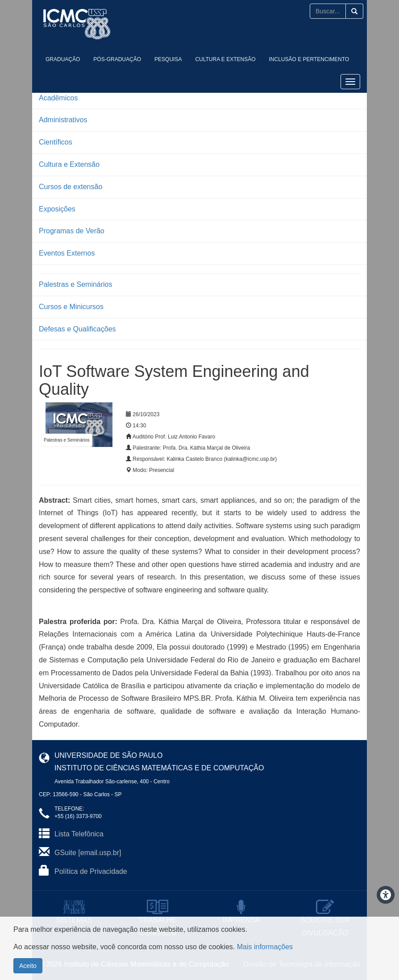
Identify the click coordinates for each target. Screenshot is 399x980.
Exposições (57, 209)
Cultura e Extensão (225, 59)
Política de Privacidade (91, 871)
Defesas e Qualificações (77, 329)
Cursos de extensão (71, 187)
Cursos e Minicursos (71, 307)
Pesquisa (168, 59)
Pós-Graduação (117, 59)
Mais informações (265, 947)
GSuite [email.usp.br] (88, 853)
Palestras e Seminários (76, 284)
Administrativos (63, 120)
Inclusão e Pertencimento (309, 59)
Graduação (63, 59)
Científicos (56, 142)
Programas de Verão (72, 231)
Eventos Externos (67, 253)
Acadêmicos (58, 98)
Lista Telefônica (79, 834)
